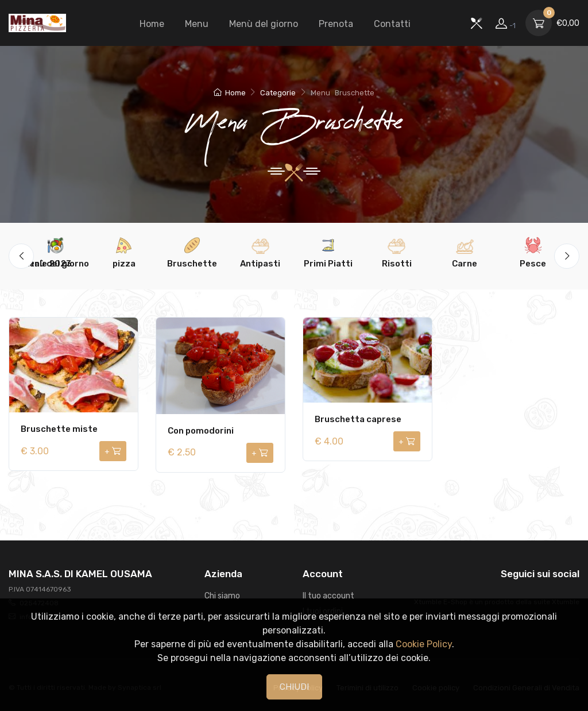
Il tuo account (328, 596)
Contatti (392, 24)
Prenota (336, 24)
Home (152, 24)
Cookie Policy (424, 644)
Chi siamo (222, 596)
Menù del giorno (264, 24)
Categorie (278, 93)
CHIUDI (294, 687)
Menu (197, 24)
